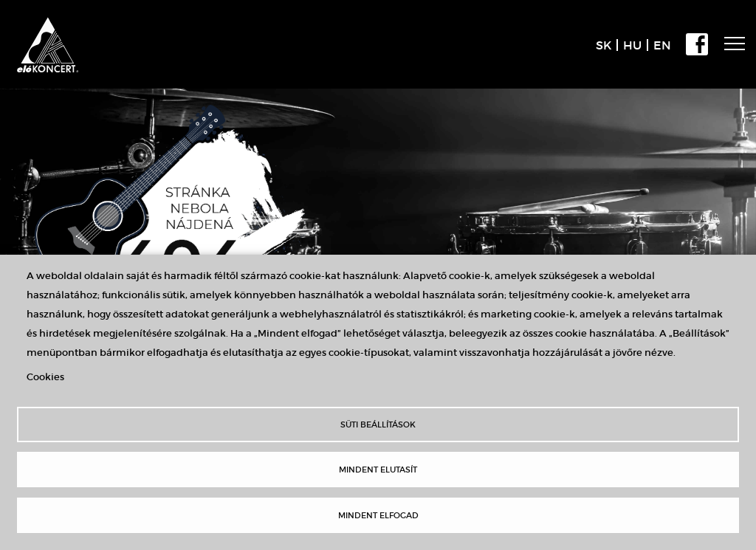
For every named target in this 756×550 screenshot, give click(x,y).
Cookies (45, 377)
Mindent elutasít (378, 470)
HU (632, 45)
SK (604, 45)
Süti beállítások (378, 424)
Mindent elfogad (378, 515)
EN (662, 45)
